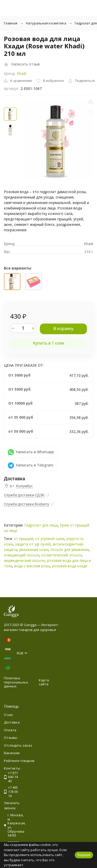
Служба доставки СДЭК (24, 495)
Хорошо (84, 855)
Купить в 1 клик (49, 343)
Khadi (21, 73)
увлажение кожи (34, 550)
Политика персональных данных (16, 682)
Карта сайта (44, 682)
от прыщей (23, 539)
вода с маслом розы (32, 566)
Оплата (10, 730)
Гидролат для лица (41, 525)
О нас (8, 715)
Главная (11, 23)
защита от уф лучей (33, 544)
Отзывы (11, 738)
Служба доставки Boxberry (27, 504)
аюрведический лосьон (24, 560)
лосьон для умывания (70, 550)
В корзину (63, 328)
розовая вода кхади (70, 566)
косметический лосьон (62, 555)
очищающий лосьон (22, 555)
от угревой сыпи (50, 539)
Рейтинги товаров (19, 761)
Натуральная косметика (46, 23)
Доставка (12, 722)
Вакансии (12, 753)
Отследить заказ (18, 745)
